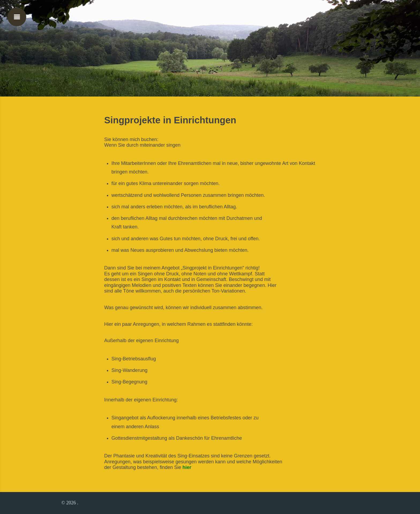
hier (187, 467)
